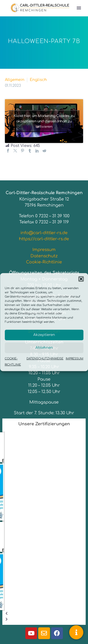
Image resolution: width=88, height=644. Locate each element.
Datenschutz (44, 256)
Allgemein (15, 80)
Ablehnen (44, 348)
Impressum (44, 250)
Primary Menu (79, 8)
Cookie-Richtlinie (44, 262)
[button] (81, 279)
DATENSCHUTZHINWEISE (45, 358)
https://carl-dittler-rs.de (44, 239)
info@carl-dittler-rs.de (44, 233)
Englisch (38, 80)
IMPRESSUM (75, 358)
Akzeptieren (44, 335)
